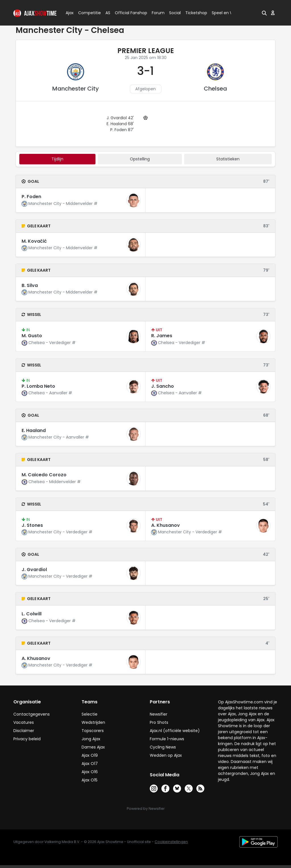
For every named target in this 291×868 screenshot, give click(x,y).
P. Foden (31, 197)
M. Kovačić (34, 241)
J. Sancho (163, 386)
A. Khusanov (166, 525)
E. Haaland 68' (120, 124)
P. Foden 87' (122, 130)
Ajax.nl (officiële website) (175, 731)
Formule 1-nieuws (167, 739)
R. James (162, 336)
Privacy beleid (27, 739)
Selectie (90, 714)
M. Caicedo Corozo (44, 475)
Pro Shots (159, 722)
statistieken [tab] (228, 159)
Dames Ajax (93, 747)
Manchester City (76, 89)
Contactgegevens (32, 714)
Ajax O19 (90, 755)
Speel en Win (225, 13)
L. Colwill (32, 614)
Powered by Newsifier (146, 809)
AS (108, 13)
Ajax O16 (90, 772)
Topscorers (93, 731)
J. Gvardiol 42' (120, 118)
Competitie (87, 13)
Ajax (69, 13)
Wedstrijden (93, 722)
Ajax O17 (90, 764)
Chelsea (215, 89)
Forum (158, 13)
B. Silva (30, 285)
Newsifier (159, 714)
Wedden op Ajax (166, 755)
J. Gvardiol (34, 570)
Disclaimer (24, 731)
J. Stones (32, 525)
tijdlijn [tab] (57, 159)
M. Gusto (32, 336)
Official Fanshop (128, 13)
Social (174, 13)
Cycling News (163, 747)
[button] (264, 13)
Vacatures (24, 722)
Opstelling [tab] (140, 159)
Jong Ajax (91, 739)
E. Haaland (34, 430)
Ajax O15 (90, 780)
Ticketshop (196, 13)
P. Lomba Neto (38, 386)
